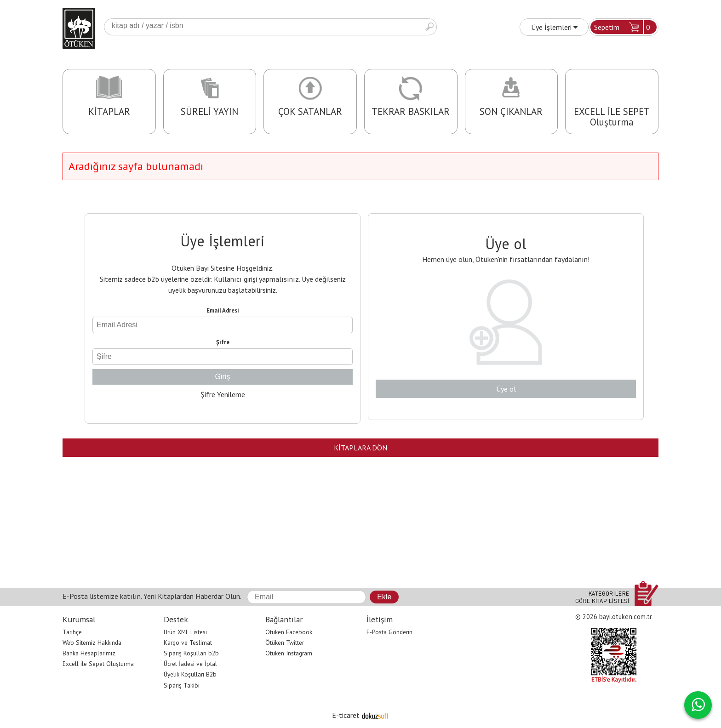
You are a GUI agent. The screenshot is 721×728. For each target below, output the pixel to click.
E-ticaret (346, 715)
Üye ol (506, 389)
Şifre (223, 342)
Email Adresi (223, 310)
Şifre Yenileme (223, 394)
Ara (429, 27)
